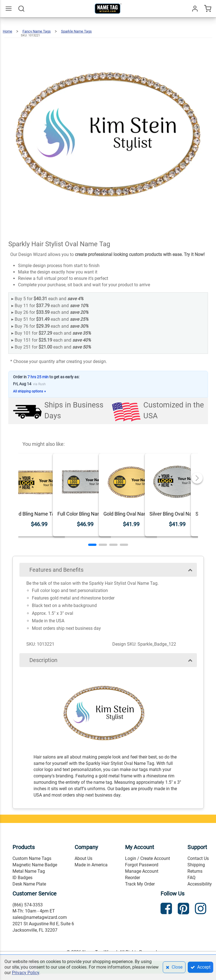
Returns (195, 871)
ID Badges (22, 878)
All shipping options (30, 391)
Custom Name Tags (32, 858)
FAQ (191, 878)
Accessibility (200, 884)
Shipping (196, 865)
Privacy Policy (26, 973)
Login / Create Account (148, 858)
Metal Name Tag (29, 871)
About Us (83, 858)
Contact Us (198, 858)
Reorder (133, 878)
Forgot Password (142, 865)
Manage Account (142, 871)
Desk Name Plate (29, 884)
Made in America (91, 865)
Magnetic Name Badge (35, 865)
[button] (92, 545)
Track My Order (140, 884)
